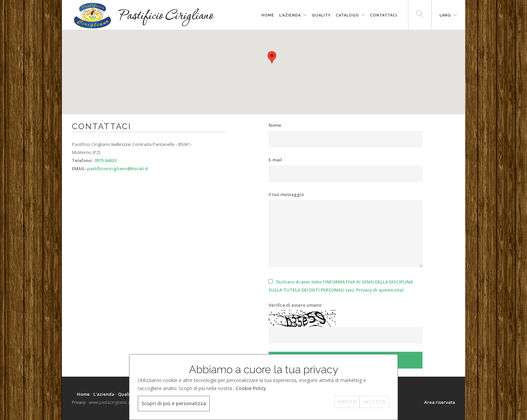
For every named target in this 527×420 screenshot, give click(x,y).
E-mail (275, 160)
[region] (263, 72)
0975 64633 (106, 160)
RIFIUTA (347, 402)
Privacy (79, 402)
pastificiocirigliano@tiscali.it (118, 168)
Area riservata (440, 402)
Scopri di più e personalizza (174, 403)
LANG (445, 15)
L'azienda (290, 15)
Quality (321, 15)
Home (268, 15)
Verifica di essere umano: (295, 305)
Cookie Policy (251, 388)
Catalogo (347, 15)
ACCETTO (374, 402)
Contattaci (384, 15)
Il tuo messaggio (286, 194)
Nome (275, 125)
